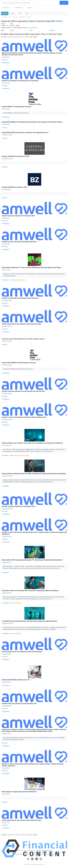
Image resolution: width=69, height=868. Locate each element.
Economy (23, 456)
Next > (35, 37)
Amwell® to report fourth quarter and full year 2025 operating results (24, 417)
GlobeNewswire (7, 63)
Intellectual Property (18, 280)
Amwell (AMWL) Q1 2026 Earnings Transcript (17, 107)
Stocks (13, 13)
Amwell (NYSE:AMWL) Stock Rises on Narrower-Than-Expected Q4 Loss (26, 133)
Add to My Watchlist (35, 28)
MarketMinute (6, 486)
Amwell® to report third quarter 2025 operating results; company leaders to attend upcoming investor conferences (34, 533)
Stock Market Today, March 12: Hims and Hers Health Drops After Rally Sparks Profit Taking (32, 268)
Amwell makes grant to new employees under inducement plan (22, 652)
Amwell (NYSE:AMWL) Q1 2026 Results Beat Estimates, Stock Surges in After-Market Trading (32, 122)
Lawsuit (27, 456)
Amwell (6, 60)
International (22, 17)
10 (31, 37)
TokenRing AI (6, 456)
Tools (27, 13)
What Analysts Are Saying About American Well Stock (20, 792)
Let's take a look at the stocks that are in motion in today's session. (24, 339)
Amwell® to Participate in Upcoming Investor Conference (20, 81)
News (10, 17)
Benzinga (5, 167)
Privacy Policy (40, 854)
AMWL (59, 21)
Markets (5, 13)
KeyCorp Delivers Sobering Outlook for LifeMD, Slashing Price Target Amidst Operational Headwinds (34, 474)
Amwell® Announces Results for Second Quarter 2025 (19, 704)
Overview (5, 17)
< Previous (4, 37)
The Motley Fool (7, 117)
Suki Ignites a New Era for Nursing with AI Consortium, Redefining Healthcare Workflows (30, 591)
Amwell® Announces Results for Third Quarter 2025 (18, 506)
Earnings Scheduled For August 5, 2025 (15, 187)
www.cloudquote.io (47, 850)
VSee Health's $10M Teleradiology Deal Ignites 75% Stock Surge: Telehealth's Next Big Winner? (32, 560)
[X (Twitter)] (28, 859)
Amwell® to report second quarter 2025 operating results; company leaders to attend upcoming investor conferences (32, 765)
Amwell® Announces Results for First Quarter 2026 (18, 216)
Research (52, 30)
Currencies (15, 17)
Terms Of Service (51, 854)
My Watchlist (18, 8)
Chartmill (5, 128)
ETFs (20, 13)
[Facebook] (32, 859)
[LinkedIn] (37, 859)
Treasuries (29, 17)
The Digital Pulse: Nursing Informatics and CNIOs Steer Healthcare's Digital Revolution (29, 621)
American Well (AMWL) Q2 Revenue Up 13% (16, 680)
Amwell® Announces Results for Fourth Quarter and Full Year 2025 (23, 391)
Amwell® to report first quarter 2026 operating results (19, 242)
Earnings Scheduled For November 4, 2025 (16, 156)
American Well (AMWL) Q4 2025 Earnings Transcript (19, 363)
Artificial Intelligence (17, 456)
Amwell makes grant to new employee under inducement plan (21, 324)
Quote (12, 30)
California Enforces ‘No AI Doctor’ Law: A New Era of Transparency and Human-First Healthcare (32, 443)
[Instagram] (41, 859)
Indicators (30, 8)
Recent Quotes (6, 8)
